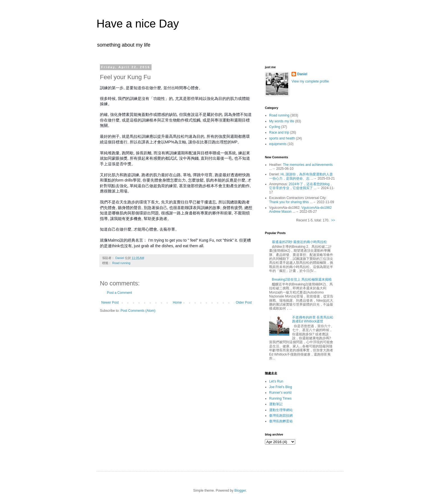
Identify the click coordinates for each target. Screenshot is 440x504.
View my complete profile (310, 81)
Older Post (244, 303)
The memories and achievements (308, 165)
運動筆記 (276, 404)
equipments (278, 144)
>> (333, 220)
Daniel (302, 74)
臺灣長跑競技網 (281, 416)
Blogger (240, 491)
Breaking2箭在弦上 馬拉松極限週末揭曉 (302, 280)
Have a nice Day (138, 24)
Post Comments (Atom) (138, 311)
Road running (121, 263)
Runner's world (280, 393)
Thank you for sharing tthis (289, 202)
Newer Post (110, 303)
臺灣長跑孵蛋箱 (281, 421)
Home (177, 303)
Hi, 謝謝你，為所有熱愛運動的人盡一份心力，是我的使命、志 (301, 176)
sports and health (282, 138)
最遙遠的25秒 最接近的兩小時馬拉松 (300, 242)
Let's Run (276, 381)
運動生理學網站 (281, 410)
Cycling (275, 127)
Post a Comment (119, 293)
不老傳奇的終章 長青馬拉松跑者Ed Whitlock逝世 (313, 319)
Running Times (280, 398)
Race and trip (279, 132)
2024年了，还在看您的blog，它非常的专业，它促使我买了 (301, 186)
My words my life (282, 121)
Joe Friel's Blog (281, 387)
